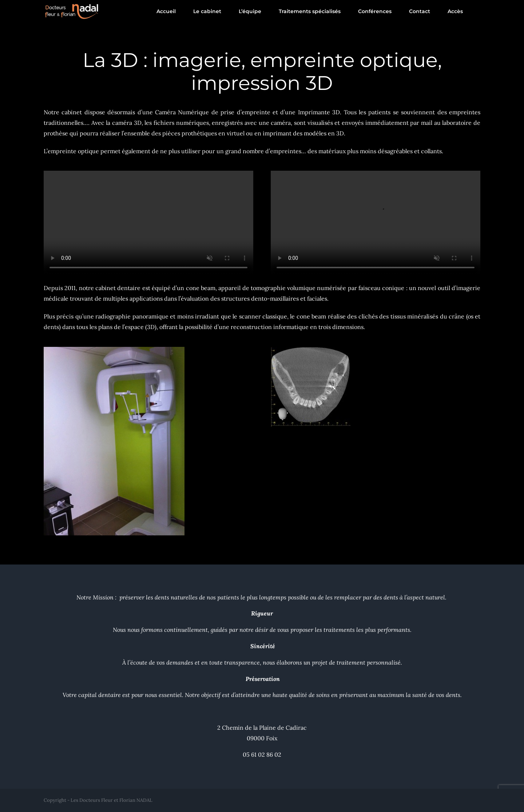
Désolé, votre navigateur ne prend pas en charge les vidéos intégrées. (148, 223)
